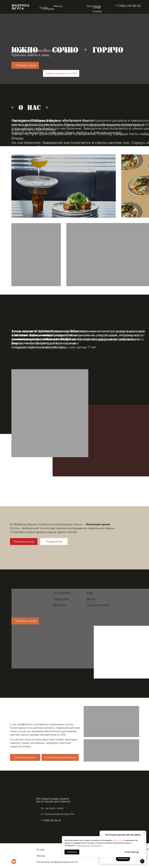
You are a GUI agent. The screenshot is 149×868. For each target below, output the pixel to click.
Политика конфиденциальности (57, 862)
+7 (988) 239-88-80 (128, 6)
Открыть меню (26, 65)
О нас (41, 850)
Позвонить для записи (60, 757)
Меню (58, 6)
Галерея (48, 9)
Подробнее (54, 542)
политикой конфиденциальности (89, 845)
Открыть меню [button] (25, 757)
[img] (21, 7)
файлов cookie (118, 840)
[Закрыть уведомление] (144, 833)
